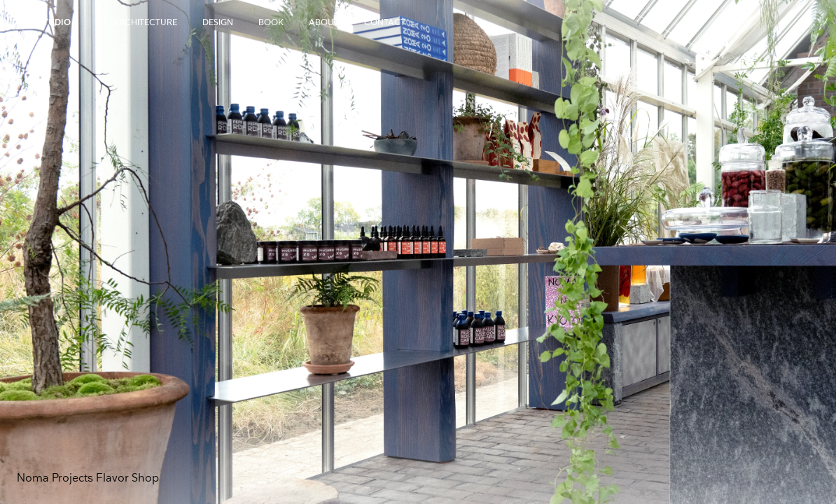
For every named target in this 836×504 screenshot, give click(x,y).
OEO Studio (44, 23)
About (324, 23)
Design (218, 23)
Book (271, 23)
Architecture (145, 23)
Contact (385, 23)
